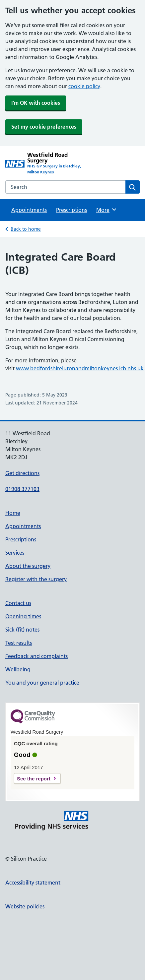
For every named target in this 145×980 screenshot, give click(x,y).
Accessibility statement (33, 883)
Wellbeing (18, 669)
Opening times (23, 616)
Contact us (18, 603)
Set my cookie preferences (44, 127)
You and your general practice (42, 683)
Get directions (22, 473)
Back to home (26, 229)
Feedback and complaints (36, 656)
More (107, 210)
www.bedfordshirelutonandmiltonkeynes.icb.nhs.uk (80, 368)
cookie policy (84, 86)
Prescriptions (72, 210)
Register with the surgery (36, 579)
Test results (19, 643)
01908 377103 (22, 489)
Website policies (25, 906)
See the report (34, 779)
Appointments (29, 210)
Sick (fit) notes (22, 630)
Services (15, 553)
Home (13, 513)
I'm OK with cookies (36, 103)
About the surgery (28, 566)
